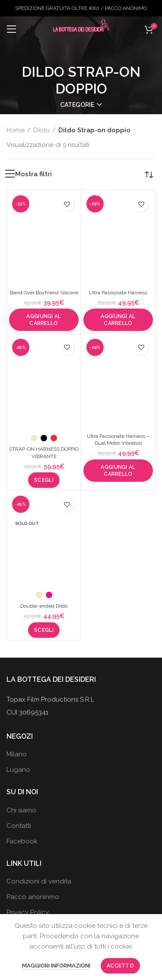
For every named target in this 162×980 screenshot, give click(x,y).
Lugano (18, 770)
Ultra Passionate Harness (118, 293)
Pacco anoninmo (33, 897)
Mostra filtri (33, 174)
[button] (44, 320)
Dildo (41, 130)
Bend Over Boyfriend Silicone (44, 293)
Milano (17, 754)
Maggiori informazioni (56, 966)
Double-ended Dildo (44, 606)
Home (16, 130)
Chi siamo (21, 810)
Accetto (120, 966)
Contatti (19, 826)
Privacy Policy (28, 912)
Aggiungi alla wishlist (67, 204)
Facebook (22, 841)
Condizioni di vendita (39, 881)
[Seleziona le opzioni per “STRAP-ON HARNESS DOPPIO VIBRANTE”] (44, 480)
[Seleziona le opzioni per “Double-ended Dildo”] (44, 630)
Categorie (77, 105)
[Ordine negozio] (149, 174)
